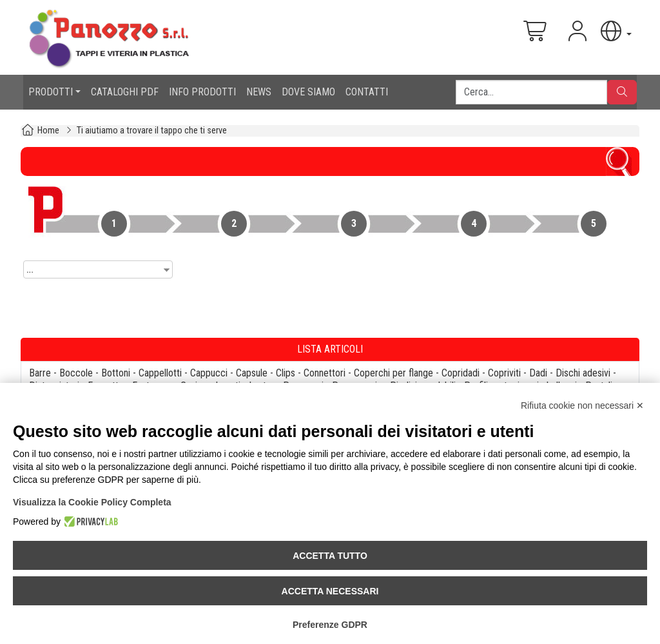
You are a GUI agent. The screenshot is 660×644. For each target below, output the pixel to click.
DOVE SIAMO (308, 92)
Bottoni (116, 373)
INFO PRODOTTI (202, 92)
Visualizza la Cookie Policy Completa (92, 502)
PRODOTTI (51, 92)
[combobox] (98, 269)
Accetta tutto (330, 556)
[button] (615, 31)
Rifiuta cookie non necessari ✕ (582, 405)
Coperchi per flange (393, 373)
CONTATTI (367, 92)
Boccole (76, 373)
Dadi (538, 373)
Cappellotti (160, 373)
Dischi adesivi (583, 373)
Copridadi (461, 373)
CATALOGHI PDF (125, 92)
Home (48, 131)
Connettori (325, 373)
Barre (40, 373)
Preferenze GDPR (330, 625)
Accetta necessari (330, 591)
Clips (286, 373)
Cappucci (209, 373)
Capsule (252, 373)
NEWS (259, 92)
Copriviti (504, 373)
